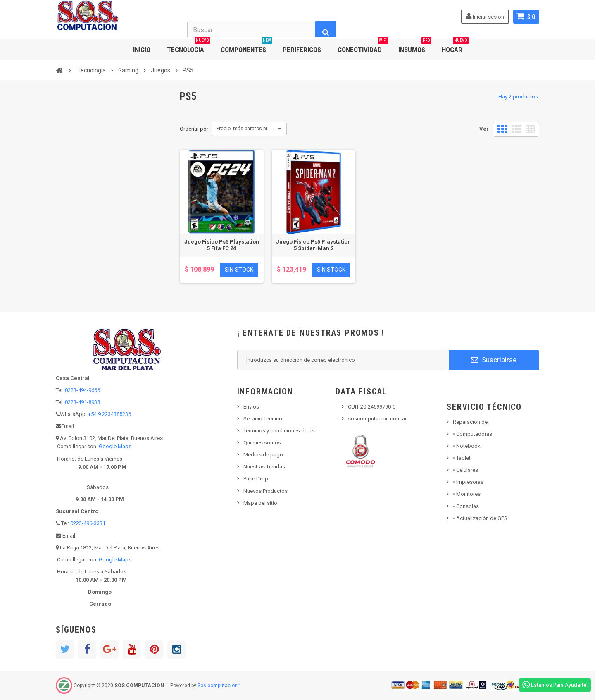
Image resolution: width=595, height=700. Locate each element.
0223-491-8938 (82, 402)
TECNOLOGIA (189, 47)
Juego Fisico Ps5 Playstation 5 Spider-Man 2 (313, 245)
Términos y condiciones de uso (281, 431)
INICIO (142, 50)
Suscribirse (494, 360)
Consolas (466, 506)
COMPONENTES (246, 47)
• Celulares (465, 470)
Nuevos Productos (265, 491)
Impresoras (468, 482)
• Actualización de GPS (480, 518)
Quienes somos (262, 443)
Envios (251, 407)
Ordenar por (194, 129)
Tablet (462, 458)
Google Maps (115, 446)
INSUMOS (415, 47)
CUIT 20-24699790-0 (372, 407)
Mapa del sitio (260, 503)
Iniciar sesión (485, 16)
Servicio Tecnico (263, 419)
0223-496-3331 (88, 523)
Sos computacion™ (219, 686)
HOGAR (455, 47)
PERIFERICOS (302, 50)
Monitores (467, 494)
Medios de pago (263, 455)
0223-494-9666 (82, 390)
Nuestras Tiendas (264, 467)
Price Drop (256, 479)
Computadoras (472, 434)
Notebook (467, 446)
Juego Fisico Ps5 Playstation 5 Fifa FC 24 (222, 245)
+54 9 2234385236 (109, 414)
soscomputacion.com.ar (377, 419)
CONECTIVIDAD (363, 47)
